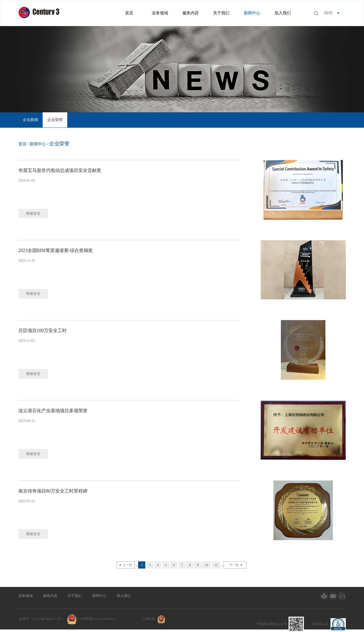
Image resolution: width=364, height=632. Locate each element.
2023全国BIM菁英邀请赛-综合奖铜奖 (56, 250)
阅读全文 (34, 214)
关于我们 (221, 13)
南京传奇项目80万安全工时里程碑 (53, 491)
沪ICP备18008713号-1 (48, 619)
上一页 (126, 565)
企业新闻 (31, 120)
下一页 (235, 565)
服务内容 (191, 13)
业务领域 (160, 13)
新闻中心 (252, 13)
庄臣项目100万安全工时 (43, 331)
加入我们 (283, 13)
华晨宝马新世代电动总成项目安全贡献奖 (60, 170)
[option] (31, 120)
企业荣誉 (55, 120)
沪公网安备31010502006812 (96, 619)
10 (206, 565)
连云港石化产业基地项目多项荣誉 (53, 411)
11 (216, 565)
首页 (129, 13)
